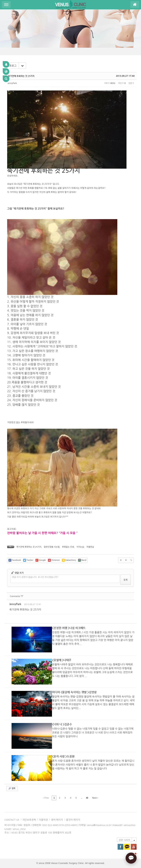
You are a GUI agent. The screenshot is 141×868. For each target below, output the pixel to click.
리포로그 (12, 66)
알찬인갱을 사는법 (52, 547)
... (81, 798)
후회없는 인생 (68, 547)
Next (95, 798)
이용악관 (43, 820)
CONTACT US (12, 820)
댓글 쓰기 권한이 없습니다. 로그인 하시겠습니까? (35, 577)
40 (87, 798)
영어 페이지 (57, 820)
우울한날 (90, 547)
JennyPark (12, 83)
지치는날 (80, 547)
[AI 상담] (131, 858)
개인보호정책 (29, 820)
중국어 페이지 (73, 820)
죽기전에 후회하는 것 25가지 (21, 76)
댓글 (128, 605)
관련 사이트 (124, 840)
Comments (17, 596)
